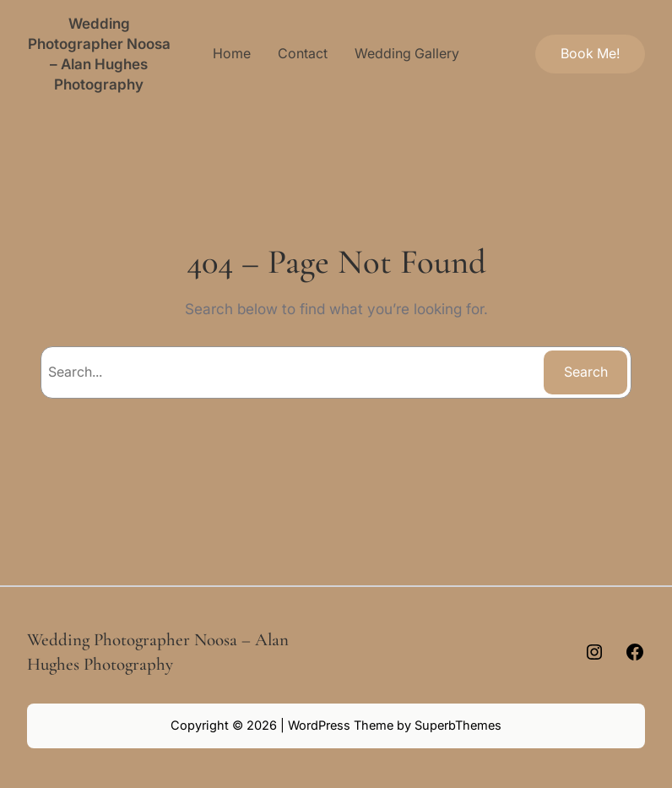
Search (586, 372)
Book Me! (590, 53)
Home (232, 53)
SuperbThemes (458, 726)
